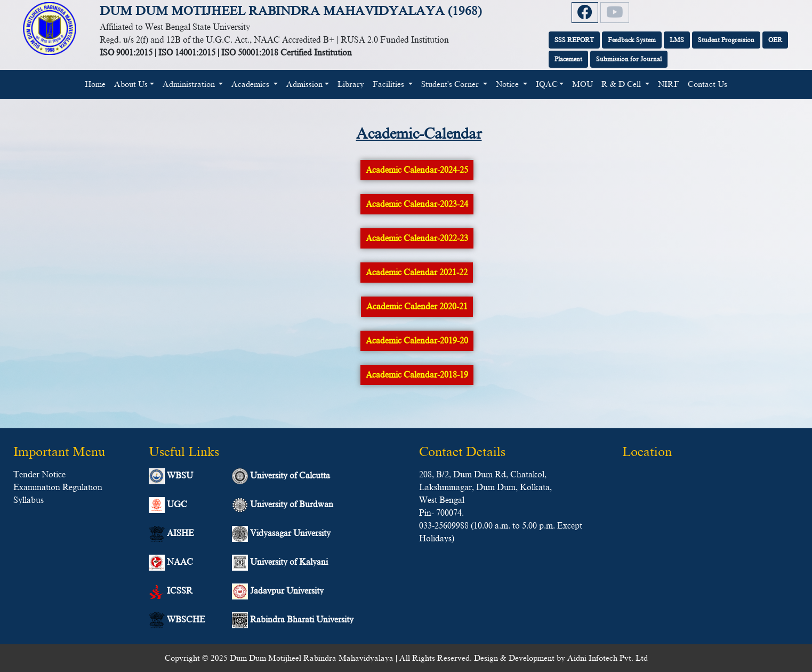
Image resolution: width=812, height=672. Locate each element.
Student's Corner (451, 84)
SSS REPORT (574, 40)
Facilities (389, 84)
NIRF (669, 84)
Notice (508, 84)
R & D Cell (622, 84)
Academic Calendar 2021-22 (417, 273)
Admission (304, 84)
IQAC (547, 84)
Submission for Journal (629, 59)
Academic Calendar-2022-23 (417, 238)
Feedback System (632, 40)
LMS (677, 40)
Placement (568, 59)
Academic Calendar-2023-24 (417, 204)
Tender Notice (39, 475)
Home (97, 83)
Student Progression (726, 40)
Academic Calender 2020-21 (417, 307)
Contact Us (708, 84)
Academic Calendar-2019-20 (417, 341)
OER (775, 40)
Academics (251, 84)
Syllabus (29, 500)
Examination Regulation (58, 487)
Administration (190, 84)
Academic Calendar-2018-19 (417, 375)
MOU (582, 84)
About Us (131, 84)
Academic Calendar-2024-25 (417, 170)
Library (351, 84)
